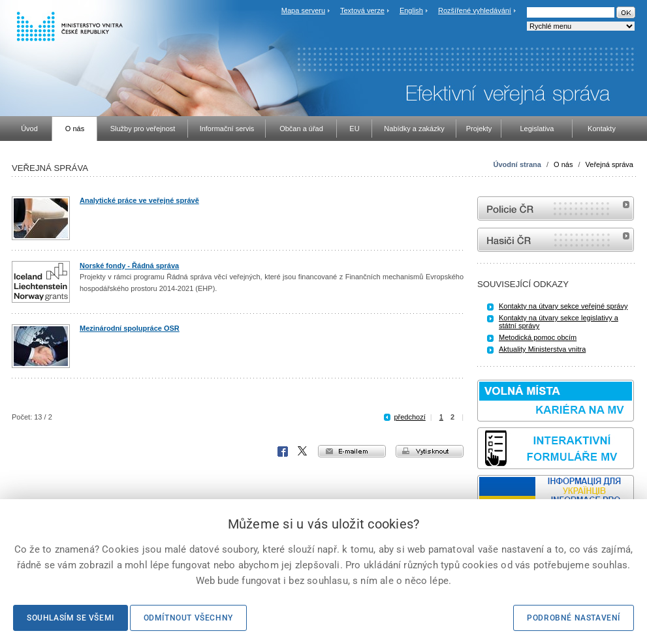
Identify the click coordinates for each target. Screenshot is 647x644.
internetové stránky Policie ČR (556, 208)
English (411, 10)
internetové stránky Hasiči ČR (556, 240)
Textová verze (362, 10)
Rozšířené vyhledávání (475, 10)
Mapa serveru (303, 10)
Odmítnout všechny (188, 618)
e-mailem (352, 451)
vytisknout (430, 451)
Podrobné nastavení (574, 618)
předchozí (409, 417)
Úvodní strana (517, 164)
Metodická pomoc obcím (538, 337)
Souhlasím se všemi (71, 618)
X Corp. (303, 452)
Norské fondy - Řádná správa (129, 266)
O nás (563, 164)
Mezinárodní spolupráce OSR (130, 328)
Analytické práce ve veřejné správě (139, 200)
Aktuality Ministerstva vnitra (542, 349)
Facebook (283, 452)
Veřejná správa (609, 164)
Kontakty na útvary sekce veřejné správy (563, 306)
